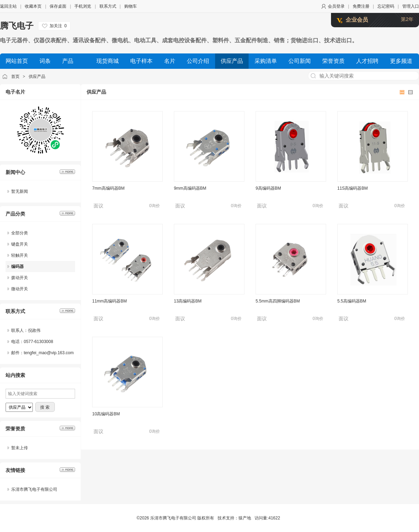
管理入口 (411, 6)
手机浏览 (83, 6)
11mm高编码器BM (109, 301)
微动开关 (20, 289)
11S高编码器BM (352, 188)
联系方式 (108, 6)
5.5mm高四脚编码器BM (278, 301)
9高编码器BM (268, 188)
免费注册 (361, 6)
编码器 (17, 267)
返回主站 (8, 6)
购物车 (131, 6)
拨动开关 (20, 278)
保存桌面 (58, 6)
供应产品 (37, 76)
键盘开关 (20, 244)
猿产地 (245, 518)
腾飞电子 (17, 26)
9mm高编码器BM (190, 188)
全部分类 (20, 233)
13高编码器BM (188, 301)
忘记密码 (386, 6)
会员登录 (336, 6)
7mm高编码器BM (108, 188)
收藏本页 (33, 6)
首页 (15, 76)
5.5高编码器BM (352, 301)
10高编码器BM (106, 414)
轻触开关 (20, 255)
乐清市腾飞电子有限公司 (34, 489)
